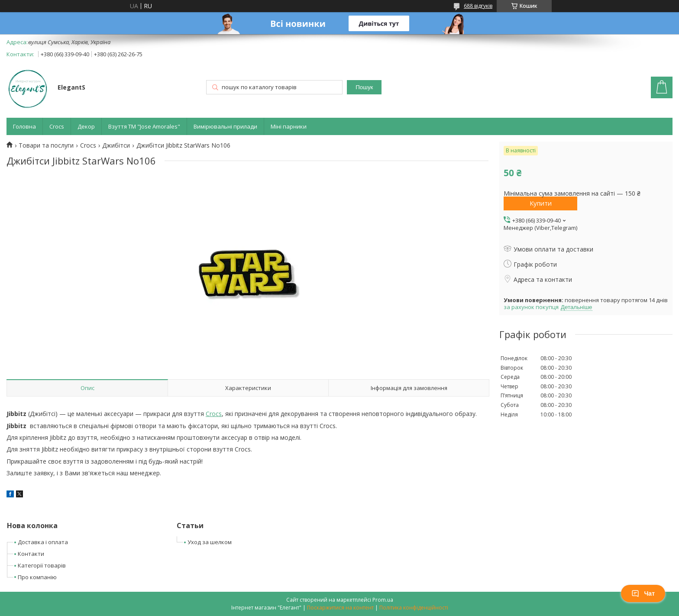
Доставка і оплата (43, 542)
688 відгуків (478, 6)
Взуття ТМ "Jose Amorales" (144, 126)
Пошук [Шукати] (364, 87)
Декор (86, 126)
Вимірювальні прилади (225, 126)
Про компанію (37, 577)
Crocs (57, 126)
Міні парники (289, 126)
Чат (643, 593)
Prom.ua (383, 600)
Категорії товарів (42, 565)
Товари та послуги (46, 145)
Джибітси (116, 145)
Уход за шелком (210, 542)
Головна (24, 126)
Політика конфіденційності (414, 608)
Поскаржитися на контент (340, 608)
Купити (541, 203)
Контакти (31, 554)
